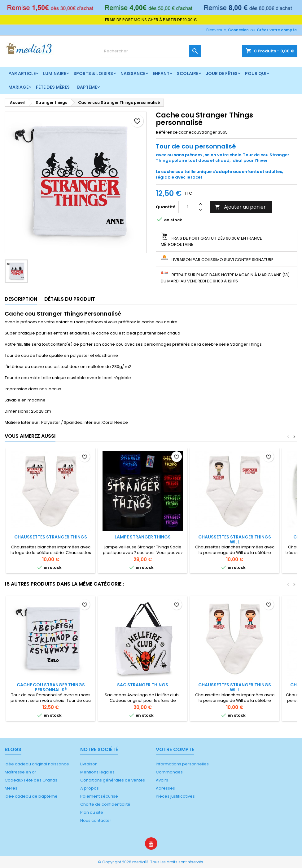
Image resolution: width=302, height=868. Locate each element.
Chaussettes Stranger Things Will (235, 539)
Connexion (238, 30)
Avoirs (162, 780)
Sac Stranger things (143, 685)
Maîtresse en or (20, 772)
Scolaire (188, 73)
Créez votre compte (277, 30)
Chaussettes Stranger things (51, 537)
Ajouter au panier (240, 207)
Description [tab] (21, 299)
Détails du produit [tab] (70, 299)
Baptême (87, 87)
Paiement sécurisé (99, 796)
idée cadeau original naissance (37, 764)
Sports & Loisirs (93, 73)
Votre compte (175, 749)
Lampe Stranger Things (143, 537)
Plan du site (92, 812)
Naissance (133, 73)
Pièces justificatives (175, 796)
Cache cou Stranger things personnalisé (51, 687)
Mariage (18, 87)
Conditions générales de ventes (113, 780)
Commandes (169, 772)
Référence (167, 132)
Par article (22, 73)
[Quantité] (188, 207)
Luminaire (55, 73)
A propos (90, 788)
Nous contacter (96, 820)
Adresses (165, 788)
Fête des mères (53, 87)
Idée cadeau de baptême (31, 796)
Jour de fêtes (222, 73)
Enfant (161, 73)
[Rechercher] (151, 51)
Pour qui (256, 73)
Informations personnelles (182, 764)
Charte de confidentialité (105, 804)
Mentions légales (97, 772)
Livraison (89, 764)
